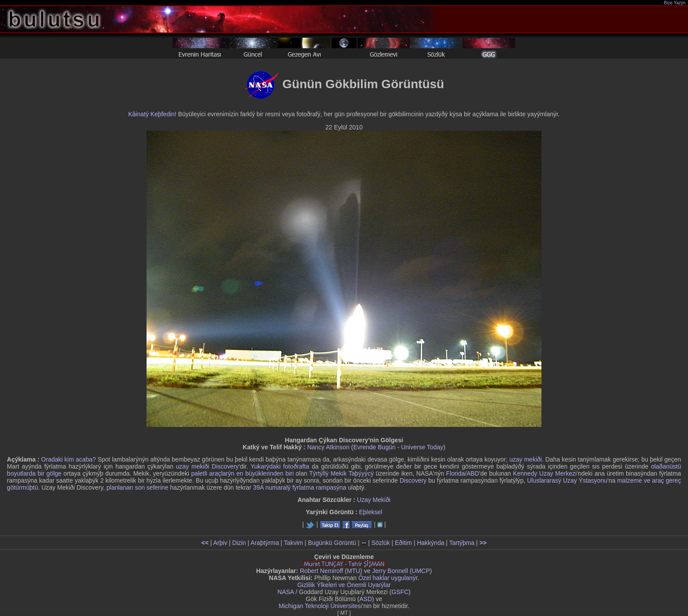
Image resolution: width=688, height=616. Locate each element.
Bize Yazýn (675, 3)
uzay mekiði (526, 459)
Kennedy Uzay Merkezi (545, 473)
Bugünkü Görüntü (332, 543)
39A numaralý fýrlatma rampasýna (300, 487)
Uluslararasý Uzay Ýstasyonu (567, 480)
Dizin (239, 543)
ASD (366, 599)
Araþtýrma (265, 543)
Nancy (316, 447)
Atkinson (338, 447)
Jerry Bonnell (390, 571)
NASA (285, 592)
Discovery (413, 480)
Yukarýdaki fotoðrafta (280, 466)
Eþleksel (371, 512)
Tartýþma (462, 543)
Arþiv (220, 543)
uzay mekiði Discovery (207, 466)
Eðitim (403, 543)
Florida (455, 473)
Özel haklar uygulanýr (388, 578)
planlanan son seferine (138, 487)
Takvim (294, 543)
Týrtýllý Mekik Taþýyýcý (342, 473)
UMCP (421, 571)
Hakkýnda (430, 543)
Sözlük (380, 543)
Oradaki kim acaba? (69, 459)
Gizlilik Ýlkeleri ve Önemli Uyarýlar (344, 585)
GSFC (400, 592)
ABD (473, 473)
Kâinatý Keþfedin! (152, 114)
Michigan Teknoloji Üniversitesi (320, 606)
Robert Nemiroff (321, 571)
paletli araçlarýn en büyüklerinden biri (243, 473)
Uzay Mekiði (374, 500)
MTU (354, 571)
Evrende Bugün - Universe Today (398, 447)
